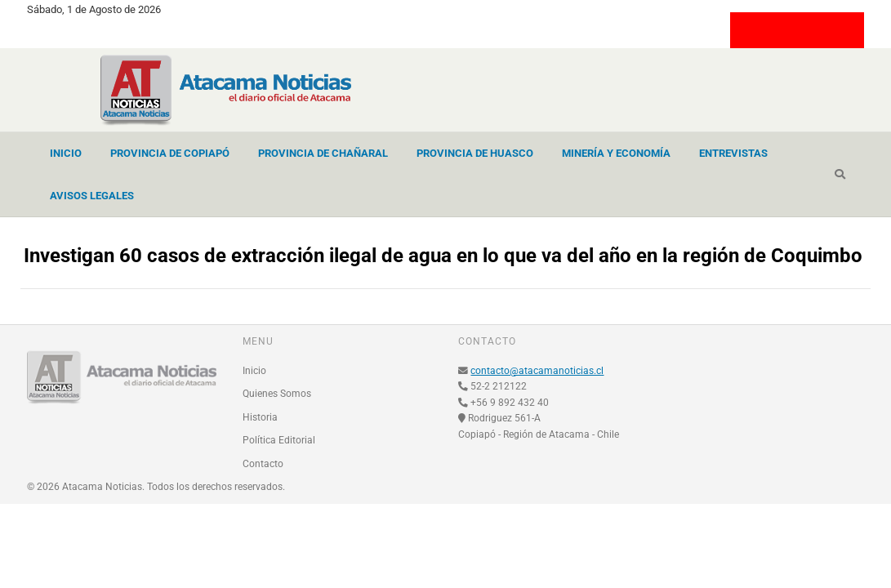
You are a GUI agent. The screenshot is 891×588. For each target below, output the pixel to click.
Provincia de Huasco (475, 153)
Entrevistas (733, 153)
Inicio (66, 153)
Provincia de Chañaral (323, 153)
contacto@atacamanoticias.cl (537, 371)
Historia (260, 417)
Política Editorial (279, 440)
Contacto (263, 464)
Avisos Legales (92, 196)
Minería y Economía (616, 153)
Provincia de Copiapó (170, 153)
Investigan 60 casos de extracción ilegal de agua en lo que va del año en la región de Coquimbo (443, 256)
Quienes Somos (277, 394)
